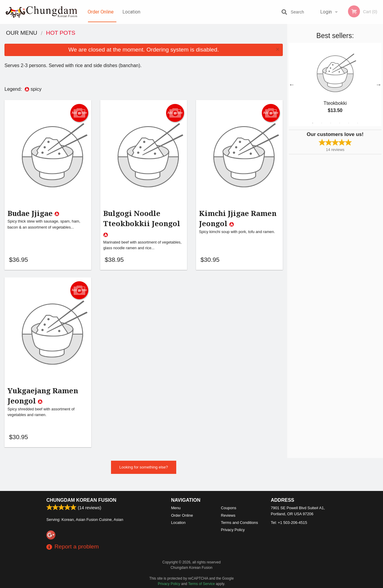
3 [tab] (331, 123)
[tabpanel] (335, 84)
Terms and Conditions (239, 523)
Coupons (228, 508)
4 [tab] (340, 123)
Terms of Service (202, 584)
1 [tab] (313, 123)
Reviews (228, 515)
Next (379, 84)
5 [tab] (349, 123)
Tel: (289, 523)
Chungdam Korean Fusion (81, 500)
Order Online (101, 12)
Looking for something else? (144, 474)
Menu (176, 508)
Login (326, 12)
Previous (292, 84)
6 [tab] (358, 123)
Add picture (79, 113)
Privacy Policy (233, 530)
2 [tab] (322, 123)
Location (131, 12)
